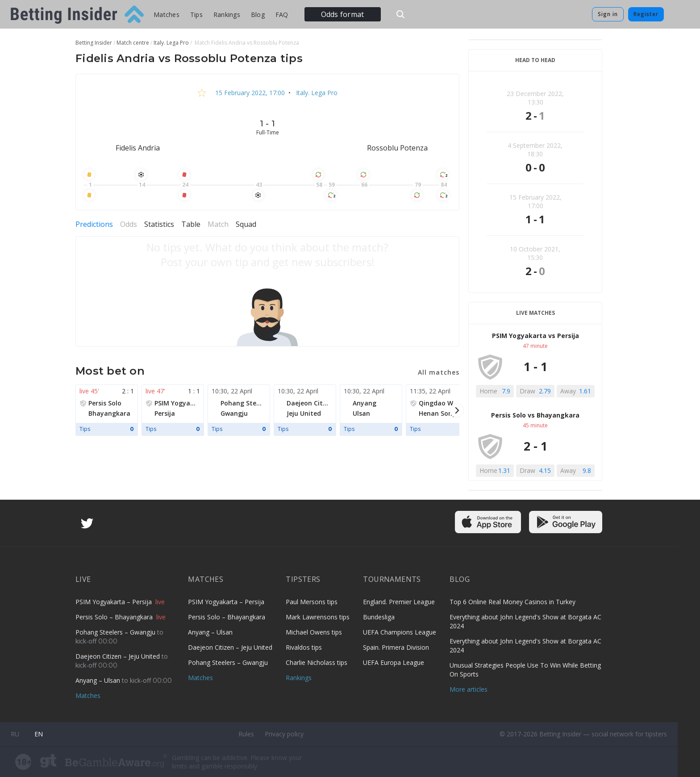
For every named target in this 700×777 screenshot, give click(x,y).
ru (15, 734)
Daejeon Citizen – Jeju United (119, 656)
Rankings (227, 15)
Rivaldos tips (304, 647)
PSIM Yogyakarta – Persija (115, 602)
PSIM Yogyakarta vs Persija (535, 336)
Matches (167, 15)
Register (646, 14)
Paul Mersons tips (312, 602)
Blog (258, 15)
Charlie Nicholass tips (317, 662)
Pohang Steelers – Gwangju (116, 632)
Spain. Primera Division (396, 647)
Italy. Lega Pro (316, 93)
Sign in (608, 14)
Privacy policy (284, 734)
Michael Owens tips (314, 632)
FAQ (282, 15)
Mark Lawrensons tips (318, 617)
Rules (246, 734)
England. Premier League (399, 602)
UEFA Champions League (400, 632)
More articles (469, 689)
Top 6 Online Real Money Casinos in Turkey (512, 602)
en (39, 734)
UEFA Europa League (394, 662)
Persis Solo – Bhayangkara (115, 617)
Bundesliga (379, 617)
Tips (196, 15)
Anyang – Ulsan (99, 680)
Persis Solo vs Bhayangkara (535, 415)
